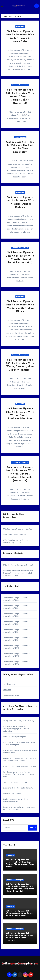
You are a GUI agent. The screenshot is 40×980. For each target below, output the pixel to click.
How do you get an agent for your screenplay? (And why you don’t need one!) (18, 774)
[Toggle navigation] (2, 6)
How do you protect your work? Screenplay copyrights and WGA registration (16, 729)
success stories (15, 810)
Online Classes (20, 137)
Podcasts (20, 27)
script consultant (21, 782)
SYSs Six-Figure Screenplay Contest (18, 529)
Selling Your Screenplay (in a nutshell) (18, 721)
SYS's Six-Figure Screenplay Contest (18, 565)
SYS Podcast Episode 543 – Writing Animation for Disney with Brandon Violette (19, 913)
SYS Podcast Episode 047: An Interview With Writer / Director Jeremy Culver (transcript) (20, 97)
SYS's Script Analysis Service (15, 535)
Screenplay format (24, 788)
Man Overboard (9, 684)
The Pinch (7, 690)
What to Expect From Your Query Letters (19, 766)
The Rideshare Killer (11, 695)
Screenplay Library (10, 802)
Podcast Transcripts (20, 85)
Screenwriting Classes (12, 794)
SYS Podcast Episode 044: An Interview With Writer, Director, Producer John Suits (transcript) (20, 474)
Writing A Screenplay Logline (15, 737)
